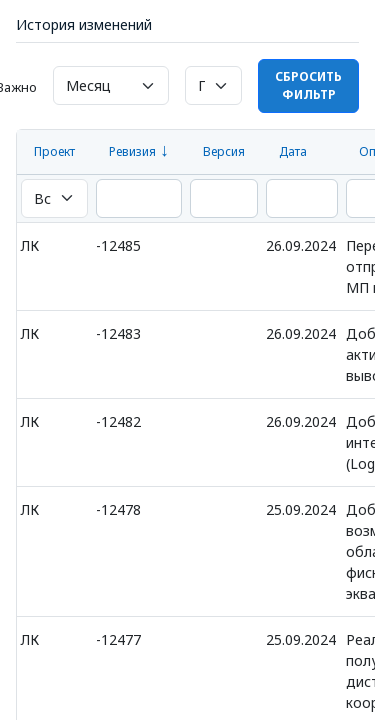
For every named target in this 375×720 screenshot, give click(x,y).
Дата (293, 151)
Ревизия (132, 151)
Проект (54, 151)
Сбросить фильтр (308, 85)
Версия (224, 151)
